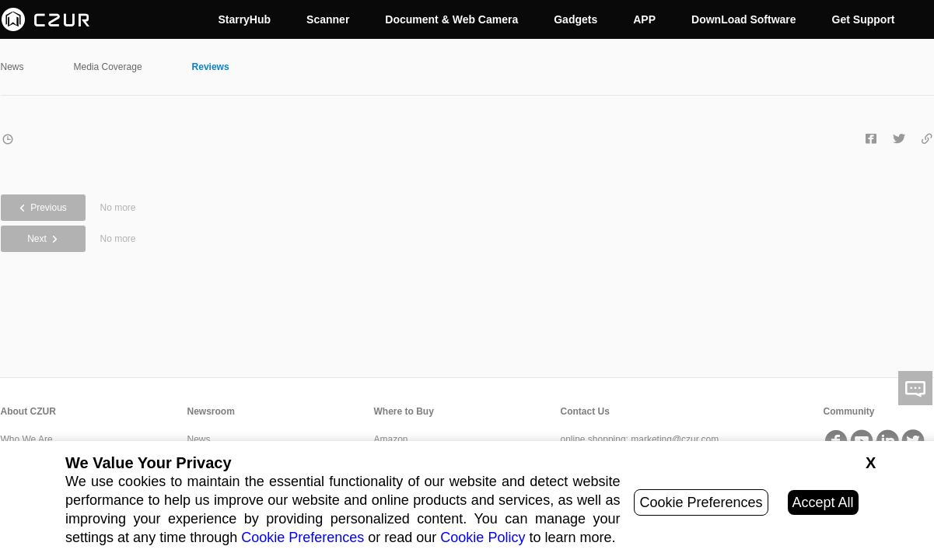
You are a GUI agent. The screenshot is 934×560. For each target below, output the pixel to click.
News (12, 67)
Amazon (391, 439)
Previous (43, 208)
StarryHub (244, 19)
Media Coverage (108, 67)
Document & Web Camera (451, 19)
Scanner (328, 19)
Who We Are (27, 439)
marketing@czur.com (675, 439)
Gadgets (575, 19)
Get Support (864, 19)
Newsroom (211, 411)
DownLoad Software (744, 19)
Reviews (211, 67)
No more (118, 208)
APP (644, 19)
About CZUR (28, 411)
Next (43, 239)
